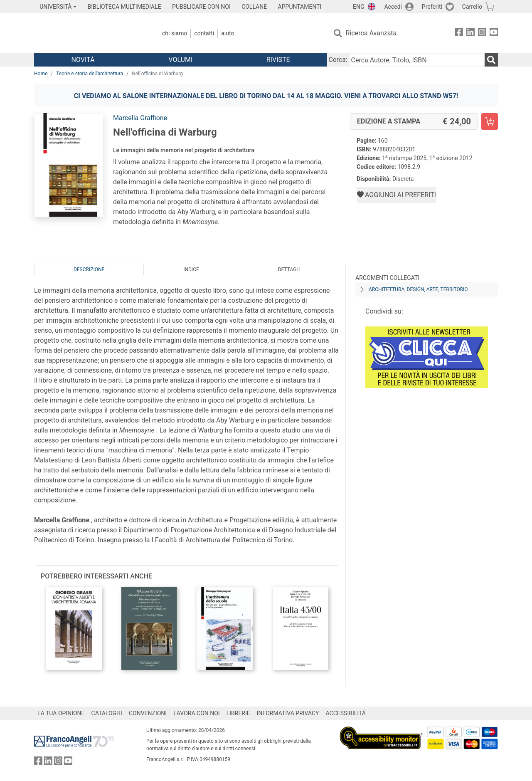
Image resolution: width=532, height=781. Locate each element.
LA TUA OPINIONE (61, 713)
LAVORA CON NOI (197, 713)
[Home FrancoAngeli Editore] (89, 33)
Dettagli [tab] (289, 269)
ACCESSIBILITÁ (346, 713)
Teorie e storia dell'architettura (90, 74)
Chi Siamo (175, 33)
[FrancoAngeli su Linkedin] (470, 33)
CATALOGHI (107, 713)
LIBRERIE (238, 713)
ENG (358, 7)
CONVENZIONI (148, 713)
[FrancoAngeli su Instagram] (482, 33)
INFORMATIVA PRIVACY (288, 713)
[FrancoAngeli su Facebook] (459, 33)
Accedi (393, 7)
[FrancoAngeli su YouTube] (494, 33)
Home (41, 74)
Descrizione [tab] (89, 269)
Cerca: (338, 60)
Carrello (472, 7)
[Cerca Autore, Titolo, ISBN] (417, 60)
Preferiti (432, 7)
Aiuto (228, 33)
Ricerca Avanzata (371, 33)
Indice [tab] (191, 269)
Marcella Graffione (140, 118)
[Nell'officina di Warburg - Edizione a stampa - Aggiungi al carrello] (490, 121)
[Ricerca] (491, 60)
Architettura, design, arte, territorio (418, 289)
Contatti (204, 33)
